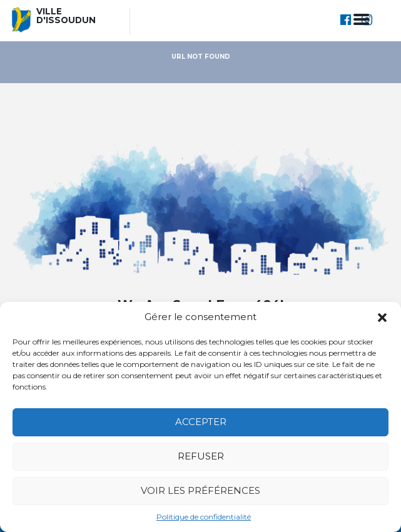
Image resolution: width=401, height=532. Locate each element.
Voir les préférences (200, 490)
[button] (382, 318)
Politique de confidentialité (204, 517)
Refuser (201, 456)
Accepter (201, 422)
